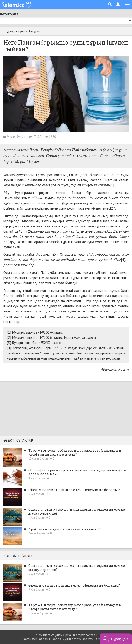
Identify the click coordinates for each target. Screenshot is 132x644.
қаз (28, 2)
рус (28, 6)
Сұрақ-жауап (15, 31)
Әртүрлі (34, 31)
